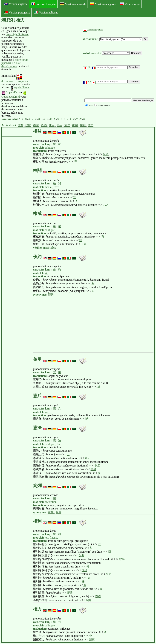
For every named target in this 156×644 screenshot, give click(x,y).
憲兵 (59, 125)
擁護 (106, 154)
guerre (48, 412)
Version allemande (73, 4)
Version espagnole (103, 4)
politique (50, 148)
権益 (21, 125)
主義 (84, 244)
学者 (93, 469)
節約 (51, 295)
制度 (97, 466)
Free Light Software (17, 34)
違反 (87, 458)
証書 (70, 593)
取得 (85, 570)
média (48, 187)
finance (54, 538)
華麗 (51, 512)
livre (56, 187)
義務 (98, 596)
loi (58, 444)
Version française (44, 4)
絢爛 (75, 125)
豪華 (59, 512)
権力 (91, 125)
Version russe (130, 4)
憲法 (67, 125)
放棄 (122, 559)
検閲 (28, 125)
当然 (88, 600)
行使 (108, 574)
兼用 (52, 125)
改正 (100, 473)
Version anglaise (16, 4)
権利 (83, 125)
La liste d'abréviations (11, 65)
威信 (53, 248)
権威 (36, 125)
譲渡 (82, 555)
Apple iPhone (20, 87)
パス (106, 205)
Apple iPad (10, 92)
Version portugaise (17, 12)
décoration (51, 502)
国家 (92, 639)
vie (46, 273)
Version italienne (46, 12)
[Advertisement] (57, 72)
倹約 (44, 125)
